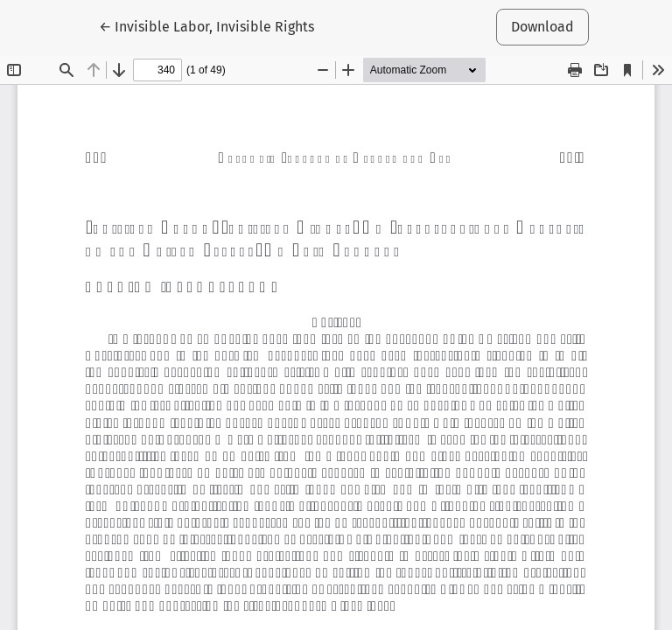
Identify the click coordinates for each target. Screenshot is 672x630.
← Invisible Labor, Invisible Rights (206, 25)
